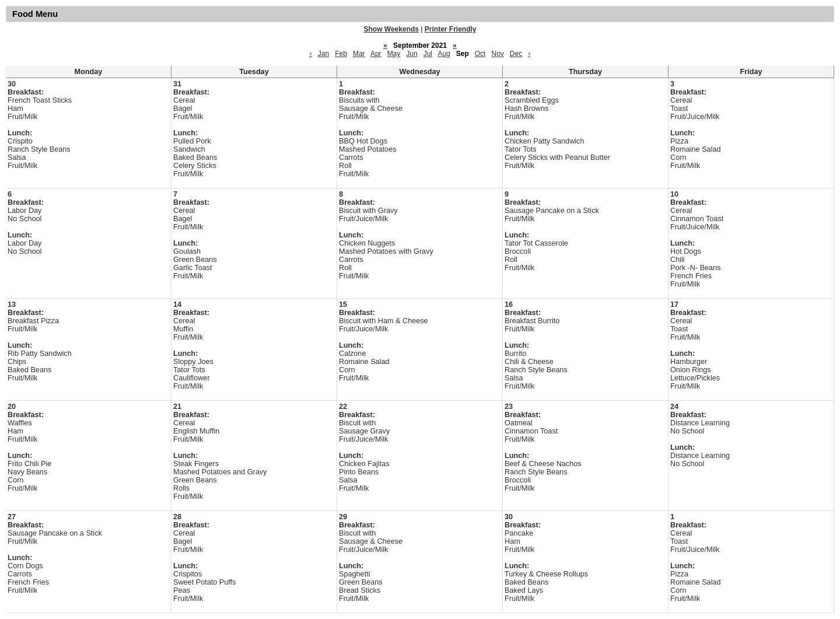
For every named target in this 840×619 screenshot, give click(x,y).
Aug (444, 54)
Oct (480, 54)
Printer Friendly (451, 29)
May (394, 54)
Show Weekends (391, 29)
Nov (497, 54)
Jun (412, 54)
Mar (359, 54)
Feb (341, 54)
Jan (323, 54)
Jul (428, 54)
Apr (376, 54)
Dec (516, 54)
